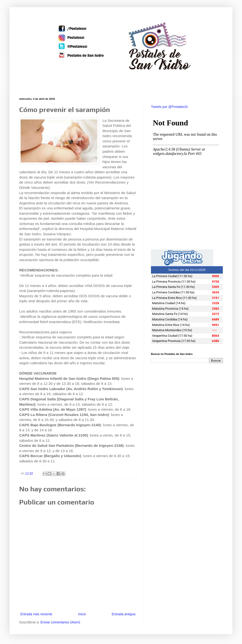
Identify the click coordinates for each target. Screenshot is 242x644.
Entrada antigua (124, 614)
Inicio (82, 614)
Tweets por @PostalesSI (169, 107)
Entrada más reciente (36, 614)
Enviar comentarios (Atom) (60, 622)
